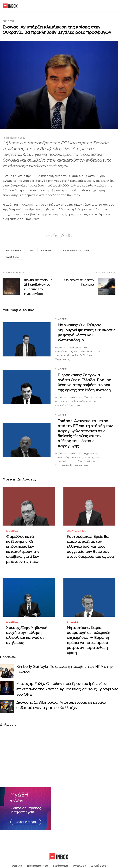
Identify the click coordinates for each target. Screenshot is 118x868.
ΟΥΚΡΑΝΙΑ (12, 257)
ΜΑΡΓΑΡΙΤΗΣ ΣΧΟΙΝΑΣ (77, 250)
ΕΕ (31, 250)
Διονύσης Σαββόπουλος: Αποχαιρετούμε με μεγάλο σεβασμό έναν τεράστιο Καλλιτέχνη (61, 696)
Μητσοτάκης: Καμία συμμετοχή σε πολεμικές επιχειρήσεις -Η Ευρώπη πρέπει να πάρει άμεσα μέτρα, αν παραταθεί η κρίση (88, 631)
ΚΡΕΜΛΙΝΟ (48, 250)
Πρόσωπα (61, 852)
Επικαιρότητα (38, 852)
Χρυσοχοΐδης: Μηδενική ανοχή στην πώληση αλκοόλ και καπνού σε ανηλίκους (27, 626)
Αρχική (17, 852)
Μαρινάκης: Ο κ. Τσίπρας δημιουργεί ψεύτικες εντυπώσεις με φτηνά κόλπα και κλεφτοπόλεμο (86, 332)
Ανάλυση (80, 852)
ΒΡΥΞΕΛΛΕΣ (14, 250)
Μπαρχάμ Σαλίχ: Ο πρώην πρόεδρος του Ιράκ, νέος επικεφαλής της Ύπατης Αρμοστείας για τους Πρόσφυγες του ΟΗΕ (67, 680)
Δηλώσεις (8, 21)
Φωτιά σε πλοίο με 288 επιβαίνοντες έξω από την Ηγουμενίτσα (38, 287)
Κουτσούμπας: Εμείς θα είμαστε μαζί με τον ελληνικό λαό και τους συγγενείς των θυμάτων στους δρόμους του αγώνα (90, 542)
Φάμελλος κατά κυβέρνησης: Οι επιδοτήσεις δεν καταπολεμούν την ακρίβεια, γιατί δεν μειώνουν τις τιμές (23, 544)
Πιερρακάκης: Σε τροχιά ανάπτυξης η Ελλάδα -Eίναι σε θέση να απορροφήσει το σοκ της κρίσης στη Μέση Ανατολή (84, 382)
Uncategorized (76, 526)
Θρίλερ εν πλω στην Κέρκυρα (79, 282)
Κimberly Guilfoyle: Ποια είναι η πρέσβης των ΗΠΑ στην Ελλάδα (64, 660)
